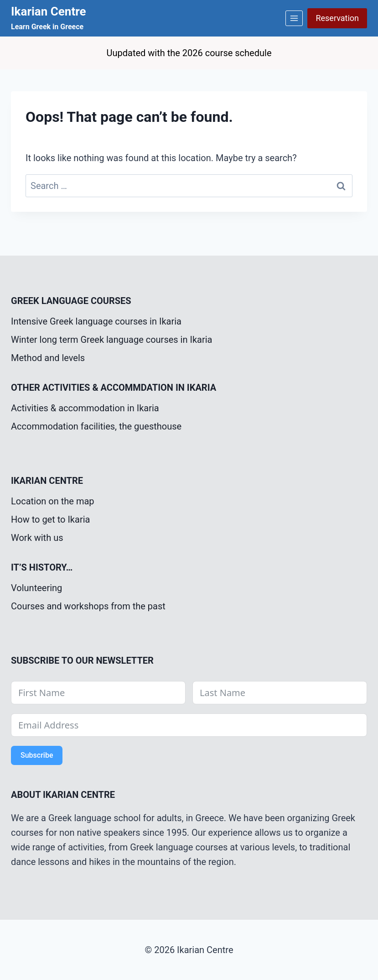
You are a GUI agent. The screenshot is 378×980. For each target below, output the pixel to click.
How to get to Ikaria (50, 519)
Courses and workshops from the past (88, 606)
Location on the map (53, 501)
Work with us (37, 538)
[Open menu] (294, 18)
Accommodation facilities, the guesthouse (96, 426)
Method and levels (48, 358)
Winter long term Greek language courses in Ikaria (111, 340)
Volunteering (36, 588)
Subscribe (37, 755)
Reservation (337, 18)
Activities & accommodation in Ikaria (85, 408)
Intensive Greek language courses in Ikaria (96, 321)
